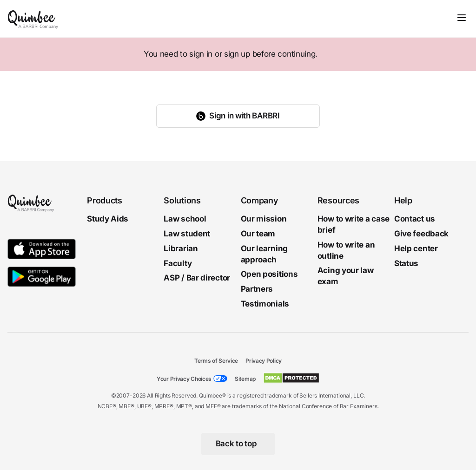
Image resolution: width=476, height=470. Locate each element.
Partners (257, 289)
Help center (416, 248)
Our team (258, 234)
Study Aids (108, 219)
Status (406, 263)
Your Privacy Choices (184, 379)
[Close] (449, 54)
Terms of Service (216, 361)
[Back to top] (238, 444)
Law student (187, 234)
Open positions (269, 274)
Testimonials (265, 304)
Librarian (181, 248)
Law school (185, 219)
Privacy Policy (264, 361)
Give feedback (421, 234)
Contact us (415, 219)
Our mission (264, 219)
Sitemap (245, 379)
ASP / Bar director (197, 278)
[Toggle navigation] (462, 18)
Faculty (178, 263)
